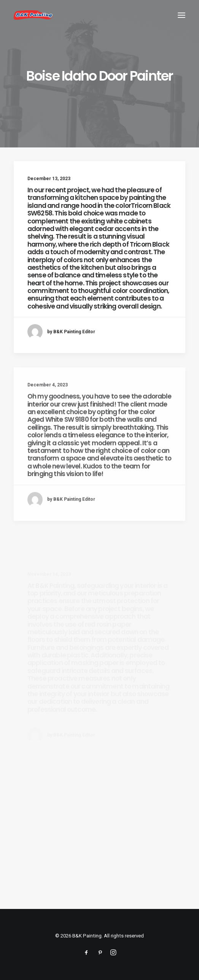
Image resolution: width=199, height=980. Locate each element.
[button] (181, 15)
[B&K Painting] (34, 15)
